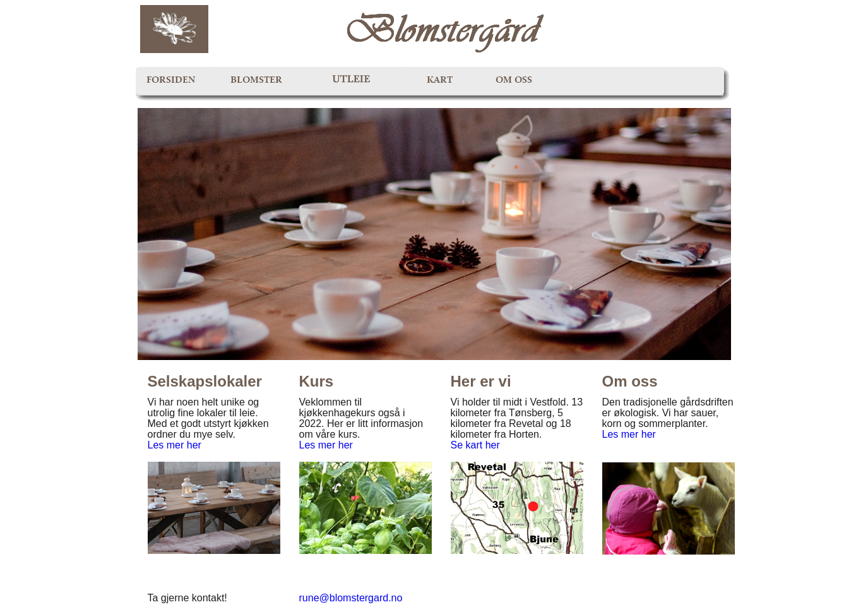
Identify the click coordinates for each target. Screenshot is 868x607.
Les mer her (175, 445)
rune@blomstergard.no (351, 598)
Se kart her (475, 445)
